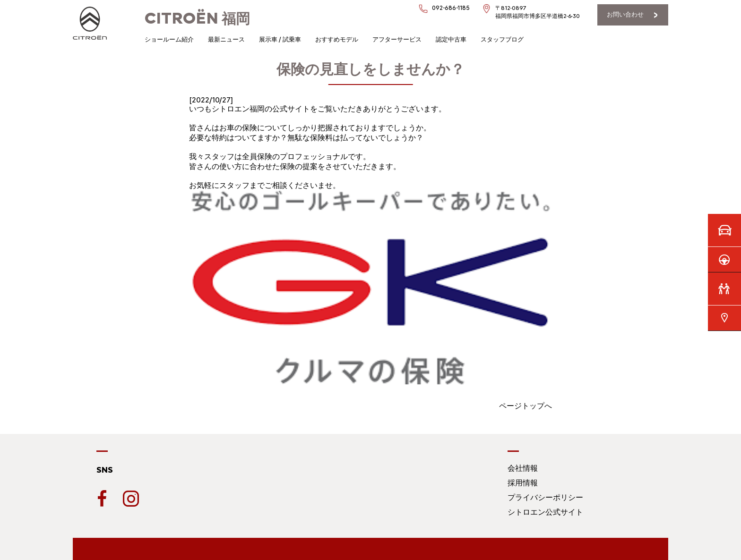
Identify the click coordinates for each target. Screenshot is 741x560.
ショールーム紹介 (169, 39)
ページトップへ (526, 406)
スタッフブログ (502, 39)
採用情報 (523, 483)
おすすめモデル (337, 39)
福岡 (197, 19)
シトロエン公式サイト (545, 512)
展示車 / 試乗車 (280, 39)
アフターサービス (397, 39)
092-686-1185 (451, 8)
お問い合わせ (625, 14)
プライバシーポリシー (545, 497)
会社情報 (523, 468)
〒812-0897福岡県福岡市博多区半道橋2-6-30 (538, 12)
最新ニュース (226, 39)
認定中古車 (451, 39)
